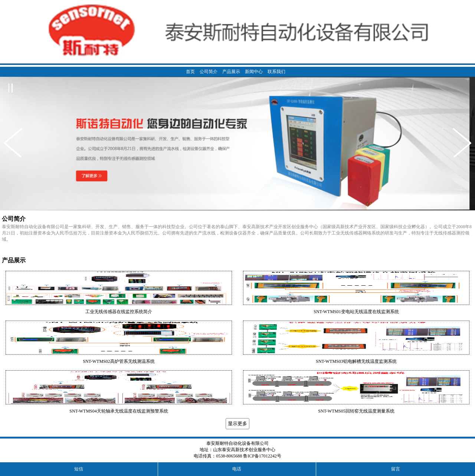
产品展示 (231, 72)
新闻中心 (254, 72)
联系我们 (276, 72)
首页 (190, 72)
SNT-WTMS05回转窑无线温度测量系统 (356, 411)
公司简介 (209, 72)
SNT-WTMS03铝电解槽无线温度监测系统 (356, 361)
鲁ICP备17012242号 (262, 456)
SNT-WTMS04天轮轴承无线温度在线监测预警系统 (119, 411)
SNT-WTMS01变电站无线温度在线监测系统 (356, 312)
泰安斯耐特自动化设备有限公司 (237, 443)
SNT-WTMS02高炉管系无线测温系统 (119, 361)
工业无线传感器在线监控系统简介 (119, 312)
